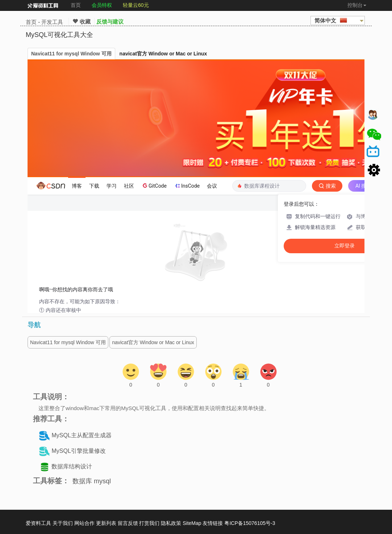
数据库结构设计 (72, 467)
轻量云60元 (136, 5)
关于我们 (63, 523)
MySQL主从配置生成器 (81, 436)
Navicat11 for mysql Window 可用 (71, 54)
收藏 (81, 22)
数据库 (82, 481)
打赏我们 (149, 523)
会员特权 (102, 5)
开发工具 (52, 22)
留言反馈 (128, 523)
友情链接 (213, 523)
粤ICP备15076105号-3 (250, 523)
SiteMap (192, 523)
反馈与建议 (110, 22)
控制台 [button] (357, 5)
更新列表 (106, 523)
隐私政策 (171, 523)
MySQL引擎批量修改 (78, 451)
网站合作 (84, 523)
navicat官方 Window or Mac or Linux (163, 54)
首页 (76, 5)
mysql (102, 481)
